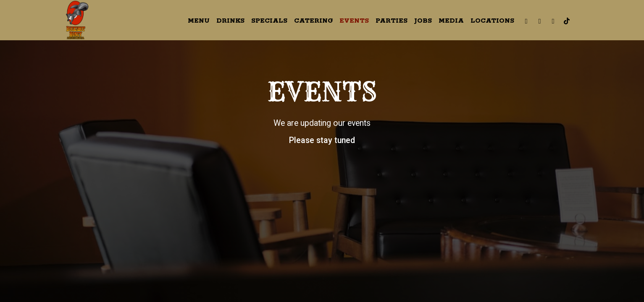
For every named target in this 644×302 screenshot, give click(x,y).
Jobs (423, 21)
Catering (313, 21)
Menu (199, 21)
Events (354, 21)
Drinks (230, 21)
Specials (269, 21)
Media (451, 21)
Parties (392, 21)
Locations (492, 21)
